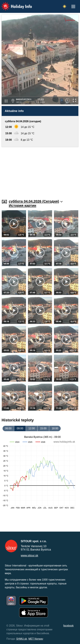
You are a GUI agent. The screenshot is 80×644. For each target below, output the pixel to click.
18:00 (55, 428)
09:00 (20, 428)
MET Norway (36, 639)
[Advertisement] (40, 171)
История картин (23, 205)
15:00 (43, 428)
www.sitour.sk (29, 556)
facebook (68, 626)
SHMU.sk (22, 639)
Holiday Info (14, 4)
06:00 (8, 428)
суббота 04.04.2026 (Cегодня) (36, 201)
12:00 (32, 428)
